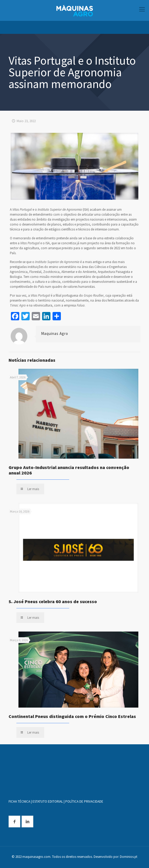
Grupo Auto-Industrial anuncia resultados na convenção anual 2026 (69, 470)
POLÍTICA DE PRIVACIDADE (84, 801)
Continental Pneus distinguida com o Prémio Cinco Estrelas (72, 716)
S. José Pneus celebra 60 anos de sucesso (53, 601)
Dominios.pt (129, 857)
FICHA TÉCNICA (19, 801)
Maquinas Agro (55, 333)
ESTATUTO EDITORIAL (48, 801)
